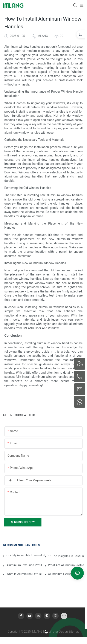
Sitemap (74, 632)
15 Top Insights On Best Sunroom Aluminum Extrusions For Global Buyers (66, 556)
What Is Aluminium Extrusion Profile (24, 574)
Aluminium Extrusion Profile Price (66, 574)
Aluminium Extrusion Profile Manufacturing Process (24, 565)
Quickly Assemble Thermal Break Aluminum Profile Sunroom (26, 555)
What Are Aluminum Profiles (66, 565)
